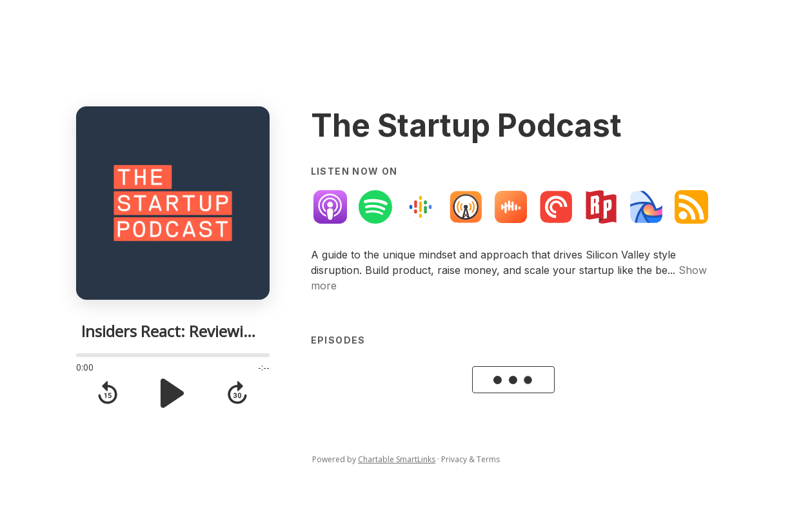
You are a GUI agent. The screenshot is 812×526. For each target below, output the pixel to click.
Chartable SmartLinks (397, 459)
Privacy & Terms (470, 459)
